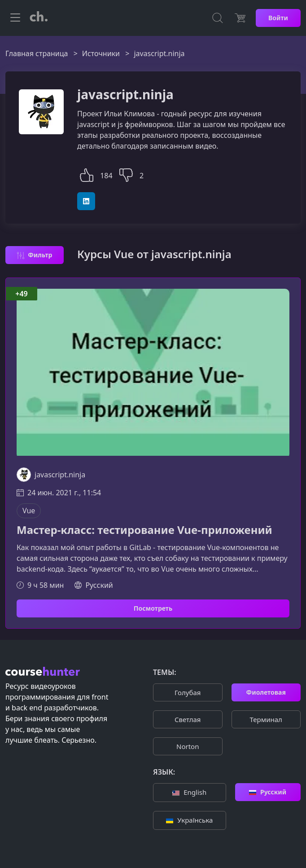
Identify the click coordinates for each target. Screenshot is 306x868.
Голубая (188, 692)
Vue (29, 511)
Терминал (266, 719)
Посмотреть (153, 608)
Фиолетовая (266, 692)
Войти (278, 18)
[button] (87, 174)
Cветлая (188, 719)
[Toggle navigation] (15, 18)
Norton (188, 746)
